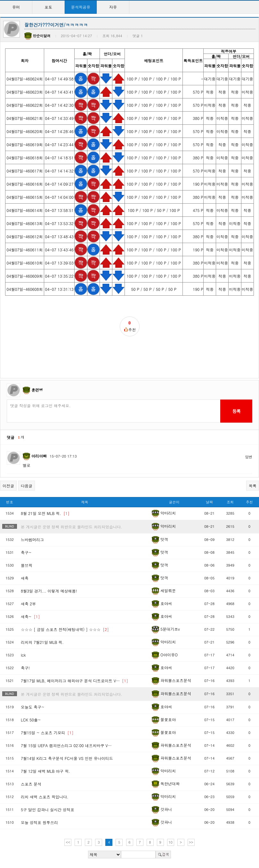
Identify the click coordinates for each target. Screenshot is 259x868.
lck (23, 655)
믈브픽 (27, 565)
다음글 (27, 486)
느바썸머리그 (32, 539)
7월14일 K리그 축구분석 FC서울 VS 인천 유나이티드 (67, 758)
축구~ (26, 552)
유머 (16, 7)
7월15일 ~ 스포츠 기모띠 (47, 733)
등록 (236, 411)
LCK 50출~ (31, 720)
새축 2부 (28, 604)
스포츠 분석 (31, 784)
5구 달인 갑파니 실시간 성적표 (48, 809)
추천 (249, 502)
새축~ (30, 616)
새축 (25, 578)
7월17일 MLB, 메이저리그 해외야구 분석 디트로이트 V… (74, 681)
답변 (249, 457)
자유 (113, 7)
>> (191, 842)
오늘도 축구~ (33, 707)
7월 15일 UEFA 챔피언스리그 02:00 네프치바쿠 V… (66, 745)
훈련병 (37, 390)
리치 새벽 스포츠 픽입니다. (45, 797)
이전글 (8, 486)
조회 (230, 502)
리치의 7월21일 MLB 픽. (42, 642)
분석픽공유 (81, 7)
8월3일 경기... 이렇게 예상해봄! (49, 591)
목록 (253, 486)
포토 (48, 7)
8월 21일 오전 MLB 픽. (45, 513)
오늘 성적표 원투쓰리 (39, 822)
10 (170, 842)
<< (68, 842)
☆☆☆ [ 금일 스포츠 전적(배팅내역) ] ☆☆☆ (65, 629)
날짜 (209, 502)
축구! (25, 668)
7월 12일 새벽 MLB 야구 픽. (45, 771)
